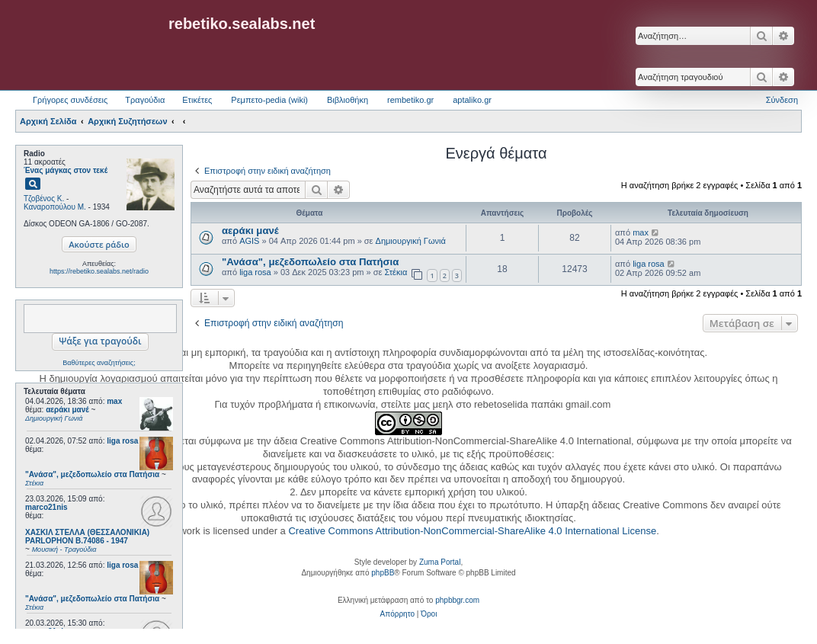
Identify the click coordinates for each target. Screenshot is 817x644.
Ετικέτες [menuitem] (197, 100)
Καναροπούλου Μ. (55, 207)
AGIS (249, 241)
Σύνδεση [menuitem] (782, 100)
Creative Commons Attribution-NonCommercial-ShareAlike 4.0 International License (472, 531)
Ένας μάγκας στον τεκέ (66, 170)
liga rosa (122, 441)
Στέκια (396, 272)
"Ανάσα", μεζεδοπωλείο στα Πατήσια (310, 262)
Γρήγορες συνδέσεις (70, 100)
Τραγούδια (145, 100)
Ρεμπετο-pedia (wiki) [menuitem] (269, 100)
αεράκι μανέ (250, 231)
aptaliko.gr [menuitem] (472, 100)
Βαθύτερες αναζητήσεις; (99, 363)
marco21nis (46, 507)
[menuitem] (397, 614)
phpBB (383, 573)
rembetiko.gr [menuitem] (410, 100)
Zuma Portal (440, 562)
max (114, 401)
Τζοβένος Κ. (44, 199)
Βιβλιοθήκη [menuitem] (348, 100)
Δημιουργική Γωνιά (411, 241)
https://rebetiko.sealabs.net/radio (99, 271)
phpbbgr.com (457, 600)
